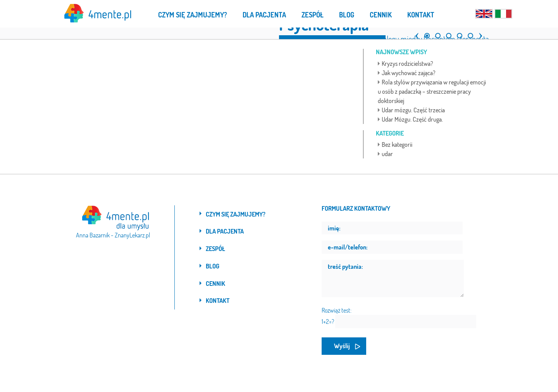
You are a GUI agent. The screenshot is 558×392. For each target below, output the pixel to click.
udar (387, 154)
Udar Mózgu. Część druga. (412, 119)
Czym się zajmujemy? (236, 214)
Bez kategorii (397, 144)
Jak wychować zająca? (409, 73)
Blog (213, 266)
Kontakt (218, 301)
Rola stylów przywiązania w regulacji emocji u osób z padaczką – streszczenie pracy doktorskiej (432, 91)
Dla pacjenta (225, 231)
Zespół (215, 249)
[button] (415, 33)
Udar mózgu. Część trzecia (413, 110)
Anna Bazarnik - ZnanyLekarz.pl (113, 235)
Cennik (215, 284)
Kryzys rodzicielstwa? (407, 64)
